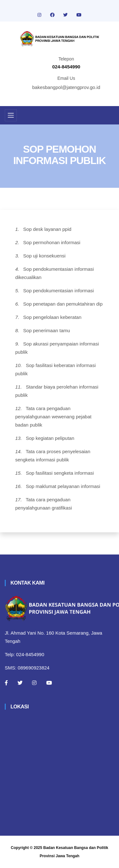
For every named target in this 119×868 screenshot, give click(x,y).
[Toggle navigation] (11, 115)
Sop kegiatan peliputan (50, 438)
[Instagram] (34, 683)
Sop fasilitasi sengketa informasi (60, 473)
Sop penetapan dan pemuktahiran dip (63, 304)
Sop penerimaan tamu (47, 330)
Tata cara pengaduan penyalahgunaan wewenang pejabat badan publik (53, 417)
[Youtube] (49, 683)
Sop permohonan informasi (52, 242)
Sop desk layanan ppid (47, 229)
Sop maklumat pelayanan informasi (63, 486)
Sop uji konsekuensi (44, 256)
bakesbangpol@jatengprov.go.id (66, 87)
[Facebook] (6, 683)
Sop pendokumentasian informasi (59, 291)
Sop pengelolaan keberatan (52, 317)
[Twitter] (20, 683)
